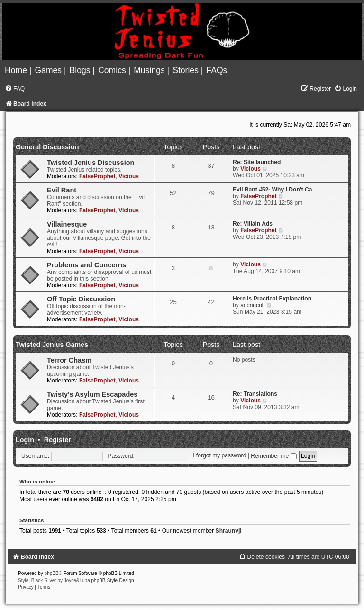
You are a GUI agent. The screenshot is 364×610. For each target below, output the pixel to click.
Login (25, 440)
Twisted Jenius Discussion (91, 163)
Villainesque (67, 224)
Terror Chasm (69, 360)
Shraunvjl (229, 531)
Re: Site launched (257, 162)
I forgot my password (219, 456)
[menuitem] (17, 70)
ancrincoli (252, 305)
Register (58, 440)
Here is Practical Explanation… (275, 299)
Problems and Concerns (86, 265)
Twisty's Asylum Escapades (92, 394)
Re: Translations (255, 394)
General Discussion (47, 147)
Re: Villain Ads (253, 224)
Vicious (129, 176)
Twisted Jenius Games (52, 345)
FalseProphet (97, 176)
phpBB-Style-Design (113, 580)
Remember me (273, 456)
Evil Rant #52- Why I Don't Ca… (275, 190)
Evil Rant (62, 190)
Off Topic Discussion (81, 299)
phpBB (52, 573)
